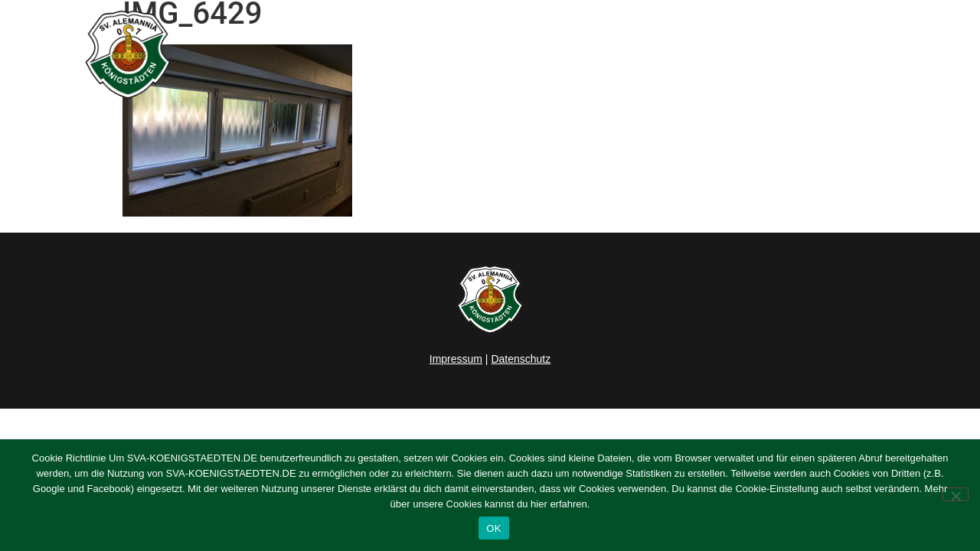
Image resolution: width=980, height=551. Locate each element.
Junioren (632, 54)
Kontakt (884, 54)
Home (434, 54)
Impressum (456, 359)
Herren (554, 54)
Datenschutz (521, 359)
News (493, 54)
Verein (717, 54)
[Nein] (955, 494)
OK (493, 528)
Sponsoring (803, 54)
